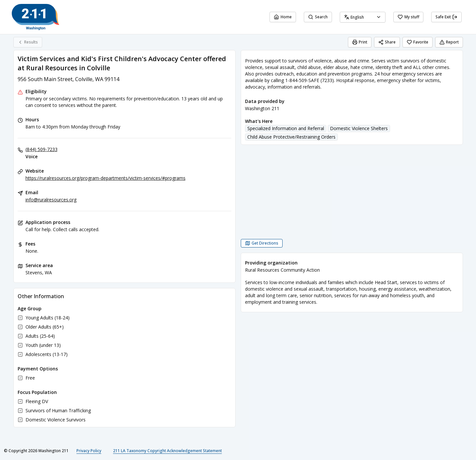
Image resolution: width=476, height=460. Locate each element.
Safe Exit (446, 17)
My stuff (408, 17)
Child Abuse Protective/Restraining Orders (291, 137)
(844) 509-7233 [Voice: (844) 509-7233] (41, 149)
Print (360, 42)
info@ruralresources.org (51, 200)
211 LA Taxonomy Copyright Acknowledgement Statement (167, 451)
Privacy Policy (89, 451)
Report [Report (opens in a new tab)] (449, 42)
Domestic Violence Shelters (359, 128)
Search (318, 17)
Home (283, 17)
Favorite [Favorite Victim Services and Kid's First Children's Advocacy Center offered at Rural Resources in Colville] (418, 42)
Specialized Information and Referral (286, 128)
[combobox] (363, 17)
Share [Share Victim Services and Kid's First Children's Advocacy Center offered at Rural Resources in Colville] (387, 42)
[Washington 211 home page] (36, 17)
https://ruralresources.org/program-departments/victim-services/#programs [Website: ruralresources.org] (106, 178)
